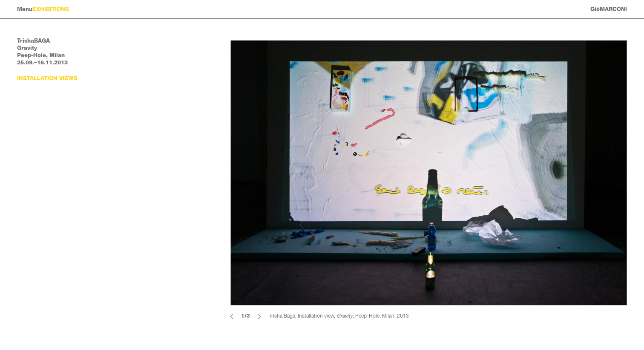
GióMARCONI (609, 9)
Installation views (47, 78)
